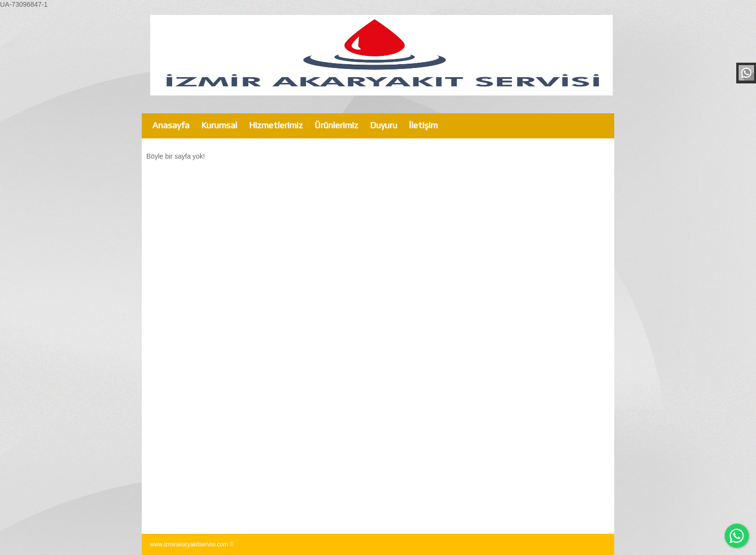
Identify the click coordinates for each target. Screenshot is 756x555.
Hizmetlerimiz (276, 125)
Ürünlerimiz (336, 125)
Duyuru (384, 125)
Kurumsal (219, 125)
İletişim (423, 125)
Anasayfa (171, 125)
